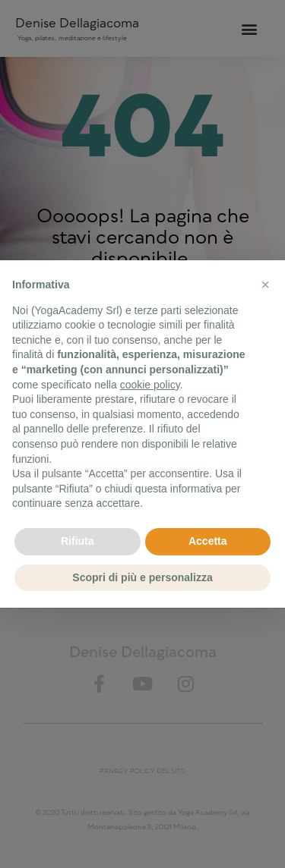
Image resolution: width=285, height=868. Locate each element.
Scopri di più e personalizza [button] (142, 577)
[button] (265, 285)
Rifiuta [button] (78, 541)
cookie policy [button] (150, 385)
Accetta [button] (208, 541)
